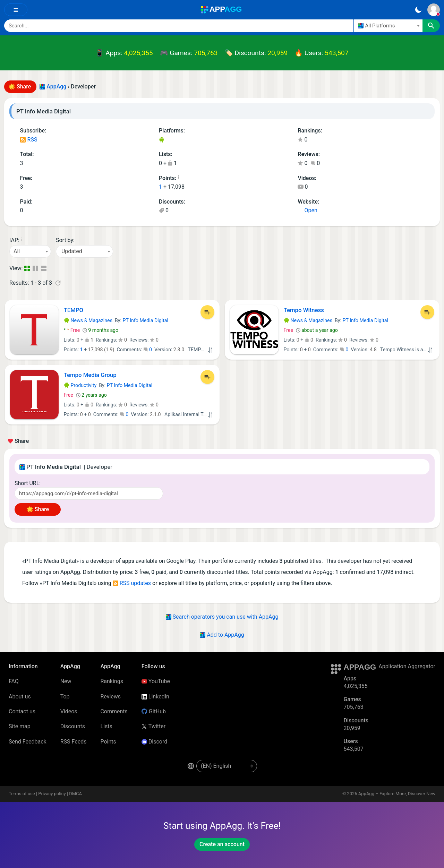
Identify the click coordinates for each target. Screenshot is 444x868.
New (66, 681)
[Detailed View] (36, 268)
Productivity (80, 385)
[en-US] (227, 766)
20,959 (277, 53)
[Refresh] (58, 283)
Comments (114, 711)
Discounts (73, 726)
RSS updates (132, 583)
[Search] (179, 26)
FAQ (14, 681)
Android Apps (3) (161, 140)
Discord (154, 742)
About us (20, 697)
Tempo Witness (304, 310)
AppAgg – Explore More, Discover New (397, 794)
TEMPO (74, 310)
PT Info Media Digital (146, 320)
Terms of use (22, 794)
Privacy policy (52, 794)
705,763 (206, 53)
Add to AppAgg (222, 635)
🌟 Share (20, 87)
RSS (29, 140)
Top (65, 697)
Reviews (110, 697)
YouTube (156, 681)
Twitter (153, 726)
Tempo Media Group (90, 375)
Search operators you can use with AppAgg (222, 617)
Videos (69, 711)
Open (307, 210)
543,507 (336, 53)
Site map (20, 726)
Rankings (112, 681)
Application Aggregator (407, 666)
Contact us (22, 711)
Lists (106, 726)
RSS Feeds (74, 742)
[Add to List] (207, 312)
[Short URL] (89, 493)
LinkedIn (155, 697)
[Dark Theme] (418, 10)
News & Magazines (88, 320)
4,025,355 (139, 53)
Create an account (222, 844)
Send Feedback (28, 742)
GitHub (154, 711)
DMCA (75, 794)
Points (108, 742)
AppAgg (56, 87)
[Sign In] (434, 10)
